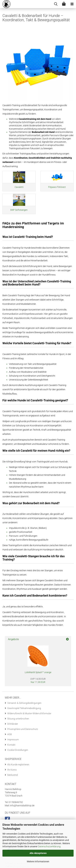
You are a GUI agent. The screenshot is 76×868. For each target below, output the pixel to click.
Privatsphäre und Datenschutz (23, 729)
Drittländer (13, 724)
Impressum (13, 740)
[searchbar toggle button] (56, 4)
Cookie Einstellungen (18, 750)
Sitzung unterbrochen (18, 719)
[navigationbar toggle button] (72, 4)
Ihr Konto (12, 770)
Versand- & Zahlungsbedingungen (24, 703)
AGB (10, 734)
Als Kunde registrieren (18, 765)
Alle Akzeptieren (38, 853)
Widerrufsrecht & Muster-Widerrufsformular (29, 713)
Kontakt (11, 745)
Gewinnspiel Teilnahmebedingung (24, 708)
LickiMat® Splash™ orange (38, 672)
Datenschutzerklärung (49, 846)
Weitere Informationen (38, 861)
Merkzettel (13, 775)
